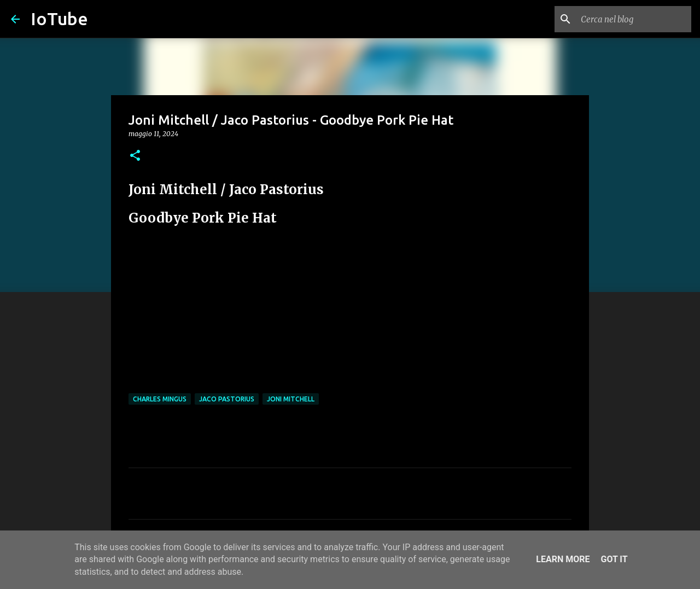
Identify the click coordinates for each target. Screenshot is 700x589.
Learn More (563, 559)
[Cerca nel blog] (634, 19)
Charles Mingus (160, 399)
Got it (614, 559)
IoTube (59, 19)
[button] (135, 156)
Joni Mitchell (291, 399)
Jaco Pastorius (227, 399)
